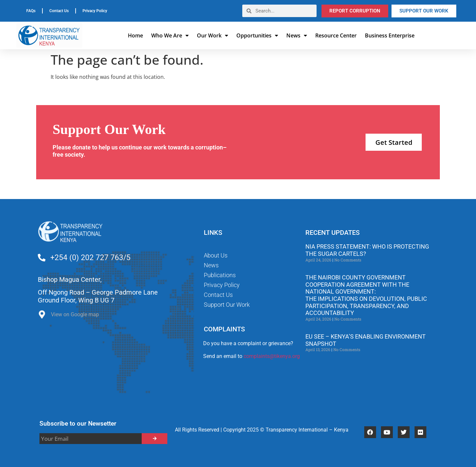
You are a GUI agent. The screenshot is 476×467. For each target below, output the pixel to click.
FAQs (31, 11)
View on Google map (75, 314)
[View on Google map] (42, 316)
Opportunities (257, 35)
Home (135, 35)
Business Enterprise (390, 35)
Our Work (213, 35)
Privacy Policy (95, 11)
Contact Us (59, 11)
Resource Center (336, 35)
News (297, 35)
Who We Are (170, 35)
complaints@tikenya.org (272, 356)
